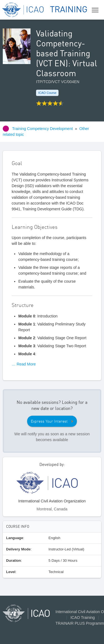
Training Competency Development (43, 129)
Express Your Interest (49, 421)
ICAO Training (83, 618)
